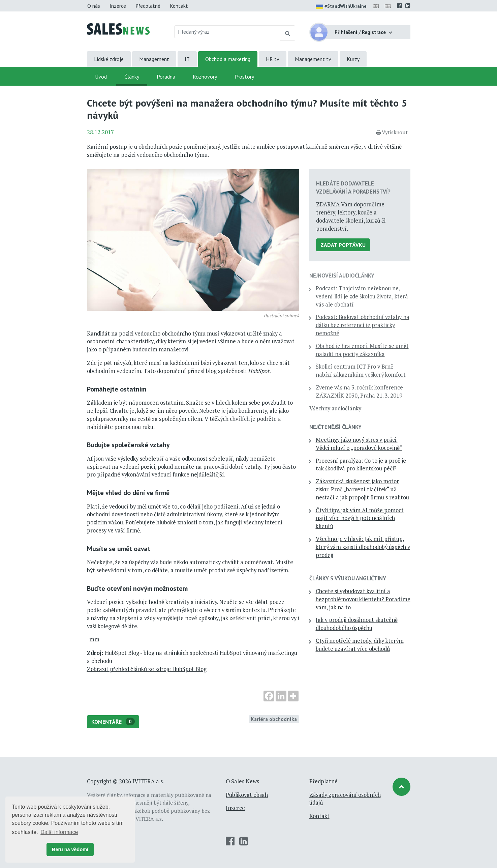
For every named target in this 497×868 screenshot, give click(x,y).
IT (187, 59)
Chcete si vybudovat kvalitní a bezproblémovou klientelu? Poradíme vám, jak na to (363, 599)
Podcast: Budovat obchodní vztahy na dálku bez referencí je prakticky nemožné (363, 325)
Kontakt (179, 6)
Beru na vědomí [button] (70, 849)
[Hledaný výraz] (227, 32)
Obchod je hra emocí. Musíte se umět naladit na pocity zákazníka (362, 350)
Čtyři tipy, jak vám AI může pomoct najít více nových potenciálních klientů (360, 518)
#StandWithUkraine (341, 7)
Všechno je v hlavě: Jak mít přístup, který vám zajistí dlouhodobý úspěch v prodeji (363, 547)
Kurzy (353, 59)
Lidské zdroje (109, 59)
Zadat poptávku (343, 245)
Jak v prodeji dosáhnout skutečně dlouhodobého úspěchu (357, 624)
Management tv (313, 59)
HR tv (273, 59)
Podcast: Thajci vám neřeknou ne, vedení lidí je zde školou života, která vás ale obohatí (362, 296)
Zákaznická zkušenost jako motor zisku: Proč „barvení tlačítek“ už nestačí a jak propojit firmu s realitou (362, 489)
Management (154, 59)
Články (132, 77)
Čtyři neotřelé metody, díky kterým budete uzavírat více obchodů (360, 645)
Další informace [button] (59, 832)
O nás (94, 6)
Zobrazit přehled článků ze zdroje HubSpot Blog (147, 669)
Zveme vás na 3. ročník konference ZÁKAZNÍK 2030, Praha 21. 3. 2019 (359, 392)
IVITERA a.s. (148, 781)
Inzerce (118, 6)
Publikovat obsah (247, 795)
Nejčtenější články (335, 427)
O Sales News (242, 781)
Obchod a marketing (228, 59)
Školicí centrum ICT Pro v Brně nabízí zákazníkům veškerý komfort (361, 371)
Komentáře (113, 721)
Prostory (244, 77)
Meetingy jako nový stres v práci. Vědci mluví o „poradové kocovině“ (359, 444)
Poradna (166, 77)
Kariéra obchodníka (274, 719)
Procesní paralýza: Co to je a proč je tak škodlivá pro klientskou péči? (361, 465)
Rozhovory (205, 77)
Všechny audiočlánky (335, 408)
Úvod (101, 77)
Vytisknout (392, 132)
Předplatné (148, 6)
